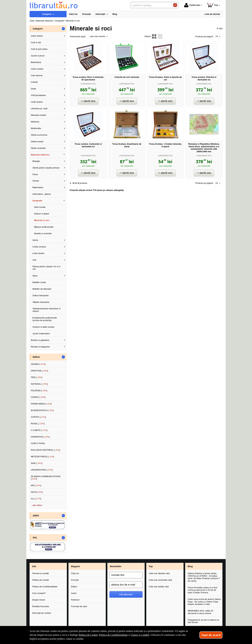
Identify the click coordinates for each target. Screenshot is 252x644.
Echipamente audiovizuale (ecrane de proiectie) (45, 319)
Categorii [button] (38, 29)
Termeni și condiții (40, 573)
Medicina (35, 122)
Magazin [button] (75, 566)
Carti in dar (36, 42)
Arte (34, 260)
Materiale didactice (40, 155)
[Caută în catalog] (175, 5)
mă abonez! (126, 594)
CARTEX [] (38, 417)
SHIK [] (37, 463)
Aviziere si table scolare (43, 327)
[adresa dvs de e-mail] (126, 585)
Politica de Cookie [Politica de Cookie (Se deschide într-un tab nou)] (88, 635)
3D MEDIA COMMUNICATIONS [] (46, 478)
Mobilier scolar (39, 282)
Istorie (35, 240)
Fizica (35, 174)
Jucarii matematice (41, 334)
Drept (33, 89)
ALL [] (36, 499)
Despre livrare (39, 600)
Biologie (36, 161)
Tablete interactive (41, 302)
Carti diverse (37, 75)
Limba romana (39, 247)
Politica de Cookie (40, 580)
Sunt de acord (211, 635)
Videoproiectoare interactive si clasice (46, 310)
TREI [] (37, 377)
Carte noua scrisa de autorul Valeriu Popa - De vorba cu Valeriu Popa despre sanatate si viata (204, 602)
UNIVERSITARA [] (42, 470)
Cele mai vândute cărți (159, 573)
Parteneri (75, 600)
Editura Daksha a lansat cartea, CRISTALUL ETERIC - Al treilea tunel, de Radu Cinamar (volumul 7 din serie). (204, 577)
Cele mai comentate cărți (160, 580)
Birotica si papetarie (40, 340)
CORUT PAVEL (38, 443)
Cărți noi (75, 573)
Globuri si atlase (42, 214)
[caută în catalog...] (151, 5)
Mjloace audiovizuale (44, 227)
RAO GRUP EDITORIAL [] (45, 450)
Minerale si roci (42, 220)
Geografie (37, 201)
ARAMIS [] (38, 364)
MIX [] (36, 485)
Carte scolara (37, 69)
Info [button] (34, 566)
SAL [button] (35, 538)
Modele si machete (43, 233)
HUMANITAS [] (40, 437)
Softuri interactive (40, 296)
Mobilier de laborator (42, 289)
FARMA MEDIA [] (41, 404)
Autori (74, 593)
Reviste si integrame (40, 347)
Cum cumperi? (39, 593)
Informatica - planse (42, 194)
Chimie (36, 181)
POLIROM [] (39, 391)
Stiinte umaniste (38, 148)
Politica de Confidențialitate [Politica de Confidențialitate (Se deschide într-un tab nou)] (113, 635)
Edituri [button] (36, 357)
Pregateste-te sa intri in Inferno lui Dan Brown (203, 621)
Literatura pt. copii (39, 108)
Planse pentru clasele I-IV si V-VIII (47, 268)
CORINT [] (38, 397)
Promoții (75, 580)
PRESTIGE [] (39, 371)
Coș (212, 5)
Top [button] (151, 566)
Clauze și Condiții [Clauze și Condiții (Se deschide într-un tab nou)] (140, 635)
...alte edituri (37, 505)
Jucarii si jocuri (38, 56)
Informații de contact (42, 613)
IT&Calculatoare (38, 95)
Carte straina (37, 36)
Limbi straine (37, 102)
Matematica (38, 187)
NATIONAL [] (39, 384)
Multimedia (36, 128)
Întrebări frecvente (41, 606)
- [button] (63, 29)
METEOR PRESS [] (43, 457)
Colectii (34, 82)
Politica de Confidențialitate (45, 587)
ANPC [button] (36, 516)
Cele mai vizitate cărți (159, 587)
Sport (35, 276)
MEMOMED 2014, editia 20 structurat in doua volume (200, 612)
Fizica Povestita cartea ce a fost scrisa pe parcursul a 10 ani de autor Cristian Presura (203, 590)
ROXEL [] (38, 424)
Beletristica (36, 62)
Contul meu (192, 5)
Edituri (74, 587)
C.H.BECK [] (39, 430)
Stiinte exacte (37, 142)
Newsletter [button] (116, 566)
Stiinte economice (39, 135)
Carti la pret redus (39, 49)
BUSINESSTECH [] (42, 410)
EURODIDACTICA (88, 84)
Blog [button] (190, 566)
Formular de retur (79, 606)
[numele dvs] (126, 575)
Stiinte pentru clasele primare (46, 168)
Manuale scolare (38, 115)
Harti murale (40, 207)
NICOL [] (37, 492)
